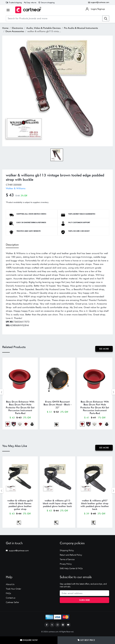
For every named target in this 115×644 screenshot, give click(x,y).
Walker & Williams (16, 188)
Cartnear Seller (12, 603)
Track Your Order (13, 589)
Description (12, 245)
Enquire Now (29, 640)
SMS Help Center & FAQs (71, 569)
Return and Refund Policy (71, 555)
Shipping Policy (67, 551)
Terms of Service (67, 560)
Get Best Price (86, 640)
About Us (10, 585)
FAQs (8, 594)
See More (104, 349)
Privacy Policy (66, 564)
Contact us (10, 598)
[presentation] (2, 392)
